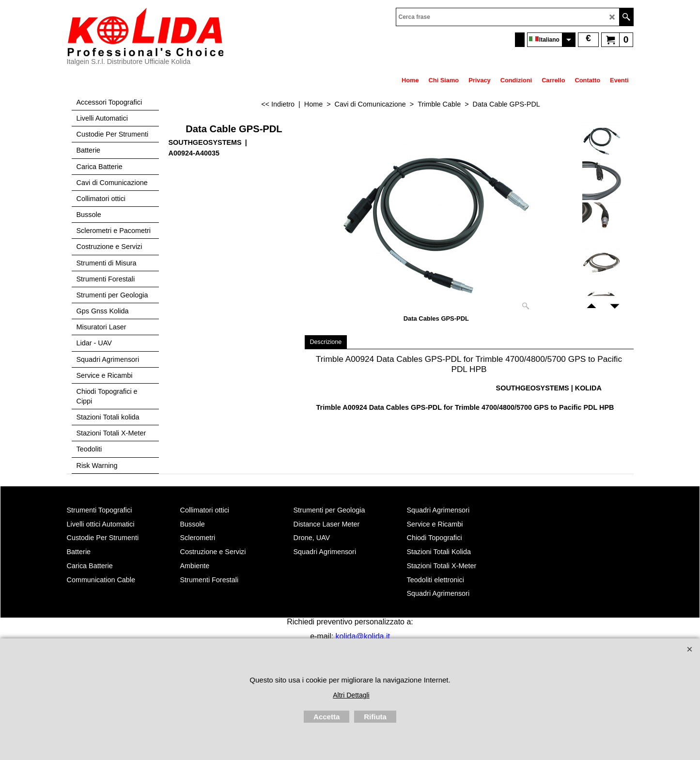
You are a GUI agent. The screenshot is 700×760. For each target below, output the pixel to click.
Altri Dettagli (351, 695)
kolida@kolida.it (363, 636)
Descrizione (326, 342)
